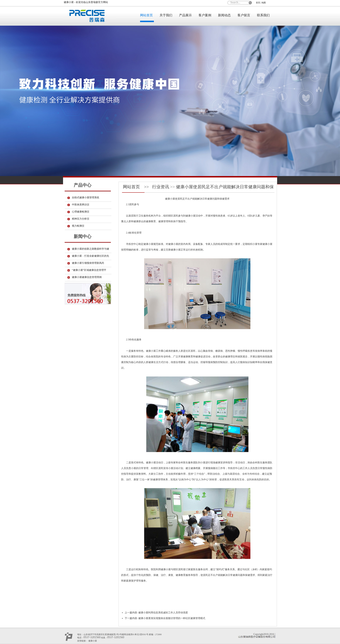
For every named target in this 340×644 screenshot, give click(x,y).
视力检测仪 (78, 226)
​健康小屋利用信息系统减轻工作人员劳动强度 (163, 613)
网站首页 (146, 15)
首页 (258, 3)
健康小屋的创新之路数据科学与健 (90, 249)
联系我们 (263, 15)
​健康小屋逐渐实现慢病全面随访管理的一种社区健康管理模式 (172, 618)
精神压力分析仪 (81, 219)
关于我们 (166, 15)
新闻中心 (83, 236)
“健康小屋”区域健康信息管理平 (89, 270)
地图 (264, 3)
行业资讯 (161, 187)
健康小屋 (170, 199)
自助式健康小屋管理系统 (86, 198)
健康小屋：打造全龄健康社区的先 (90, 256)
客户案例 (205, 15)
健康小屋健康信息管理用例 (87, 277)
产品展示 (185, 15)
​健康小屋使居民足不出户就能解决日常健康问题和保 (225, 187)
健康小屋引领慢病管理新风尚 (88, 263)
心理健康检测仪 (81, 212)
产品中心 (83, 185)
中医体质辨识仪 (81, 205)
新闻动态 (224, 15)
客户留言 (244, 15)
